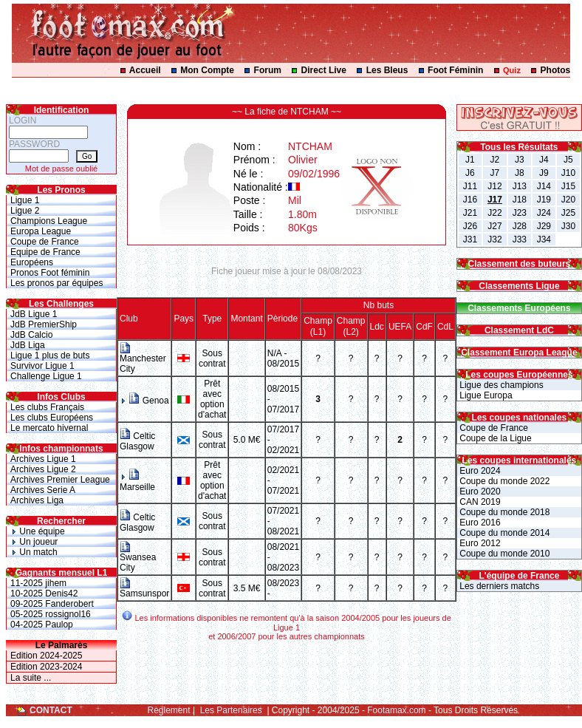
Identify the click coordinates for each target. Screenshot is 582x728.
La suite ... (31, 678)
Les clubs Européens (52, 418)
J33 (520, 239)
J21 (470, 213)
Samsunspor (144, 589)
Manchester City (143, 360)
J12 (494, 186)
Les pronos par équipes (57, 283)
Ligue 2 (25, 211)
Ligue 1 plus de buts (50, 356)
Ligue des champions (500, 385)
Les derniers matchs (498, 586)
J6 (470, 173)
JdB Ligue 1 (34, 314)
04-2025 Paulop (42, 625)
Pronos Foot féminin (50, 273)
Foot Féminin (455, 70)
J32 (494, 239)
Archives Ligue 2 (43, 469)
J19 (544, 200)
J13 (520, 186)
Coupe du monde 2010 (503, 554)
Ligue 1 (25, 200)
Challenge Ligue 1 (46, 376)
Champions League (49, 221)
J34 (544, 239)
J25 (568, 213)
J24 (544, 213)
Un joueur (34, 542)
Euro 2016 (479, 523)
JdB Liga (28, 345)
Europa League (41, 231)
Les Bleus (387, 70)
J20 (568, 200)
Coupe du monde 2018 (503, 512)
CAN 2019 (479, 502)
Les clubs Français (47, 407)
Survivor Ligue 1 (42, 366)
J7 (495, 173)
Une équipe (38, 531)
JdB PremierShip (44, 324)
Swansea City (138, 558)
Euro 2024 (479, 471)
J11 (470, 186)
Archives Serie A (43, 490)
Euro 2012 (479, 543)
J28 (520, 226)
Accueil (145, 70)
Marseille (137, 482)
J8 (520, 173)
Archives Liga (37, 500)
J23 (520, 213)
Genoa (148, 401)
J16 (470, 200)
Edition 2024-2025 (46, 656)
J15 (568, 186)
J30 (568, 226)
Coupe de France (45, 242)
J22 (494, 213)
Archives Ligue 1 (43, 459)
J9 (544, 173)
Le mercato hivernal (49, 428)
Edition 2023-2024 (46, 667)
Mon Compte (207, 70)
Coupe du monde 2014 (503, 533)
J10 (568, 173)
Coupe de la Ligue (494, 438)
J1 (470, 160)
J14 (544, 186)
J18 (520, 200)
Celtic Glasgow (137, 441)
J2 (495, 160)
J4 (544, 160)
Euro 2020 (479, 491)
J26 (470, 226)
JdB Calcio (31, 335)
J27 (494, 226)
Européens (32, 262)
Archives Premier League (60, 480)
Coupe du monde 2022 (503, 481)
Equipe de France (45, 252)
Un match (34, 552)
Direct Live (324, 70)
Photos (556, 70)
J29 (544, 226)
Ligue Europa (485, 395)
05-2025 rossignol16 (51, 614)
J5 (568, 160)
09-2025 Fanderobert (52, 604)
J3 (520, 160)
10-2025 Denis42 (44, 593)
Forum (268, 70)
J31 (470, 239)
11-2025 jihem (38, 583)
